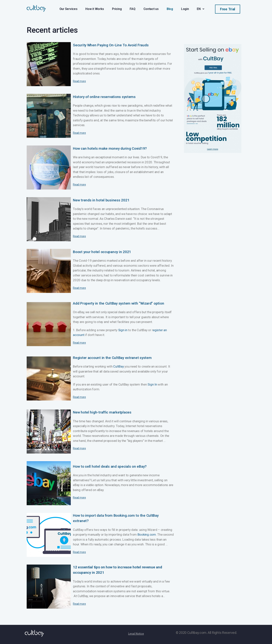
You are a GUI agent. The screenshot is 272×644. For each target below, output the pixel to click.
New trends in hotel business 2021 (101, 200)
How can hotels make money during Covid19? (110, 148)
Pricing (117, 9)
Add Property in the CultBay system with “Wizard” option (118, 303)
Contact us (151, 9)
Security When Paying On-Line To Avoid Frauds (111, 45)
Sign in (123, 330)
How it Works (95, 9)
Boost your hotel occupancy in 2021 (102, 252)
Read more (79, 81)
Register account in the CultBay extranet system (112, 358)
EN (200, 9)
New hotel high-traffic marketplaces (102, 412)
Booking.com (147, 534)
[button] (228, 9)
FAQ (132, 9)
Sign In (152, 384)
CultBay (118, 366)
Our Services (68, 9)
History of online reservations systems (104, 97)
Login (185, 9)
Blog (170, 9)
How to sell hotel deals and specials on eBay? (110, 466)
